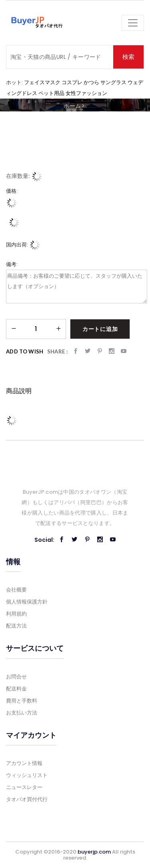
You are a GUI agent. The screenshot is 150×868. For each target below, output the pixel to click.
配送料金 (16, 689)
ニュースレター (24, 787)
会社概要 (16, 590)
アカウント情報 (24, 763)
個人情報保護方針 (27, 602)
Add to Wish (25, 351)
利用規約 (16, 614)
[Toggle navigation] (133, 23)
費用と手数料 (22, 701)
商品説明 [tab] (19, 391)
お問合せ (16, 677)
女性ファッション (86, 93)
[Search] (60, 57)
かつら (91, 82)
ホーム (72, 106)
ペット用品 (51, 93)
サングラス (113, 82)
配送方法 (16, 626)
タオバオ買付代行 (27, 799)
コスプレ (72, 82)
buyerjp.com (94, 852)
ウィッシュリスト (27, 775)
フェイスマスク (42, 82)
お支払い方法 (22, 713)
